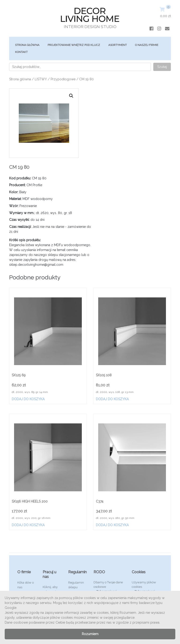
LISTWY (41, 79)
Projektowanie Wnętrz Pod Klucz (74, 45)
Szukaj (162, 67)
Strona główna (27, 45)
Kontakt (21, 52)
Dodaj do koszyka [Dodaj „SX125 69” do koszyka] (28, 399)
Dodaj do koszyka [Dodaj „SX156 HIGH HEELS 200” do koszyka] (28, 525)
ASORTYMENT (118, 45)
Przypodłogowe (63, 79)
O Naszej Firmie (147, 45)
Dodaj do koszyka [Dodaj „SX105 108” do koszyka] (112, 399)
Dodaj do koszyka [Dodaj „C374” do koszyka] (112, 525)
